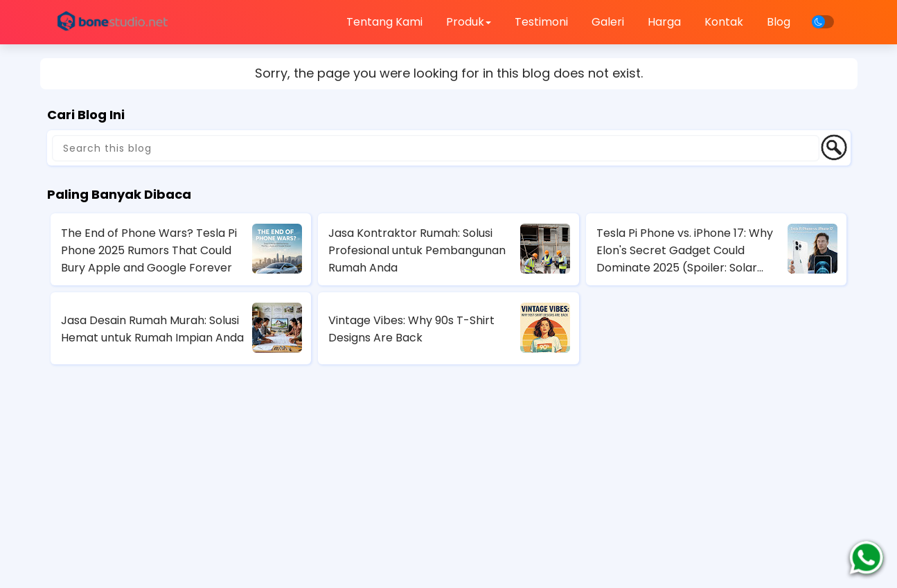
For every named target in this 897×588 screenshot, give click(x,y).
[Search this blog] (436, 148)
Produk (469, 22)
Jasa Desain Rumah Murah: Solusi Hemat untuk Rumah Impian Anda (152, 329)
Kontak (724, 22)
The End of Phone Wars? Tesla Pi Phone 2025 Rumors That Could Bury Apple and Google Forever (149, 250)
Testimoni (541, 22)
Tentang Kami (384, 22)
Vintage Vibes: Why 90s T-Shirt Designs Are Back (411, 329)
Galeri (608, 22)
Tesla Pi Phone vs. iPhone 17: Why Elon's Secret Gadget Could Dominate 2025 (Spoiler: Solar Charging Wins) (685, 251)
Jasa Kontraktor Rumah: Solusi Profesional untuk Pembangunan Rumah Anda (417, 250)
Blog (779, 22)
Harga (664, 22)
